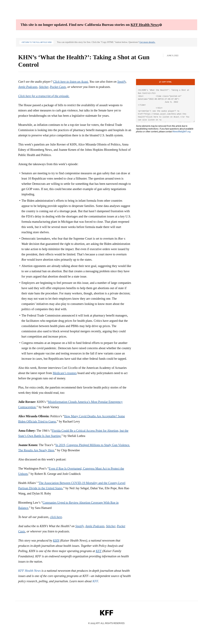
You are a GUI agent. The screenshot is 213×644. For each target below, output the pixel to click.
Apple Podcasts (28, 87)
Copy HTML (166, 82)
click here (56, 517)
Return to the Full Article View (37, 42)
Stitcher (44, 87)
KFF (99, 551)
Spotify (121, 82)
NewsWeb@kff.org (182, 132)
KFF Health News (145, 25)
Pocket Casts (58, 87)
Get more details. (147, 42)
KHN (56, 540)
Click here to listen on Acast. (71, 82)
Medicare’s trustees (65, 373)
